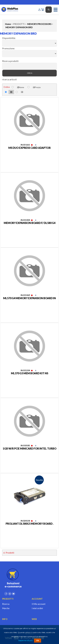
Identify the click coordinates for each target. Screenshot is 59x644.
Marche (6, 608)
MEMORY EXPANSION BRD (19, 27)
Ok (38, 640)
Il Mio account (39, 604)
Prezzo (37, 87)
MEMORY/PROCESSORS (39, 24)
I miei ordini (37, 608)
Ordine (7, 87)
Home (8, 24)
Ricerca (6, 604)
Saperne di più (25, 640)
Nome (21, 87)
